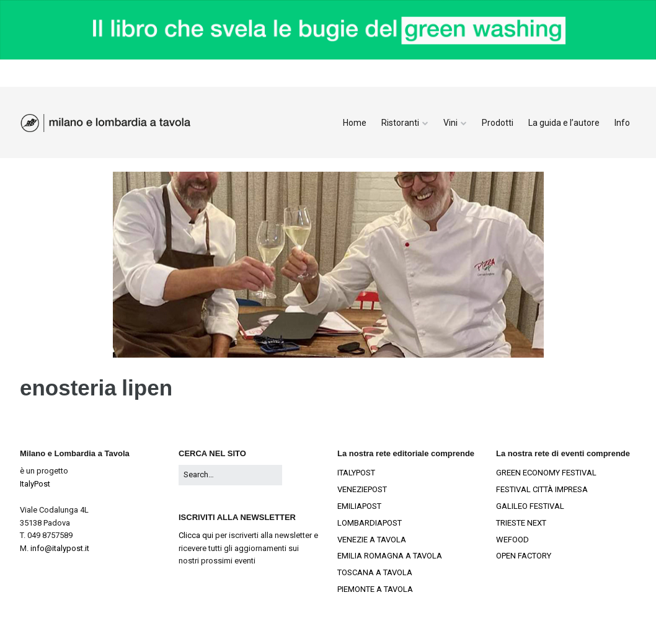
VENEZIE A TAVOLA (372, 540)
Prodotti (498, 123)
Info (622, 123)
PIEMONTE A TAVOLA (375, 589)
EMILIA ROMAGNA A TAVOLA (390, 556)
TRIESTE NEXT (521, 523)
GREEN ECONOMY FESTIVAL (546, 473)
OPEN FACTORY (524, 556)
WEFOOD (512, 540)
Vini (450, 123)
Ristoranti (400, 123)
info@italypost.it (60, 548)
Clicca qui (196, 535)
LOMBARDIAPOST (370, 523)
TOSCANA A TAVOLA (375, 572)
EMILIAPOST (359, 506)
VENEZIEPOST (362, 489)
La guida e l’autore (564, 123)
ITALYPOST (356, 473)
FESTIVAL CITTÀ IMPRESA (542, 489)
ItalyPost (35, 484)
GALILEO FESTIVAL (530, 506)
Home (355, 123)
